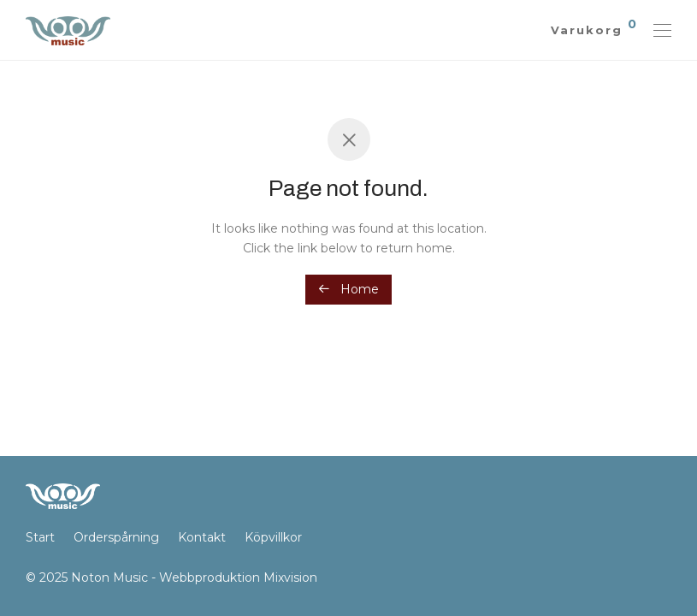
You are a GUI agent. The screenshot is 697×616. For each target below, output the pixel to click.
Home (348, 289)
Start (40, 537)
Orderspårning (116, 537)
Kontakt (202, 537)
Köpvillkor (273, 537)
